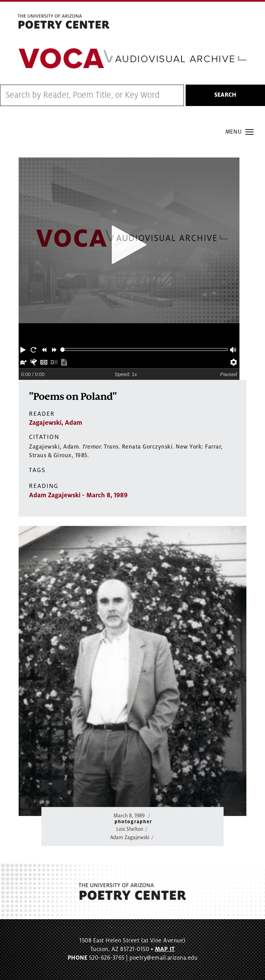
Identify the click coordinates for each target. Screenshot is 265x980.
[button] (24, 349)
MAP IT (165, 949)
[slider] (63, 350)
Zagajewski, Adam (56, 423)
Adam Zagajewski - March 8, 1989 (78, 495)
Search (225, 95)
